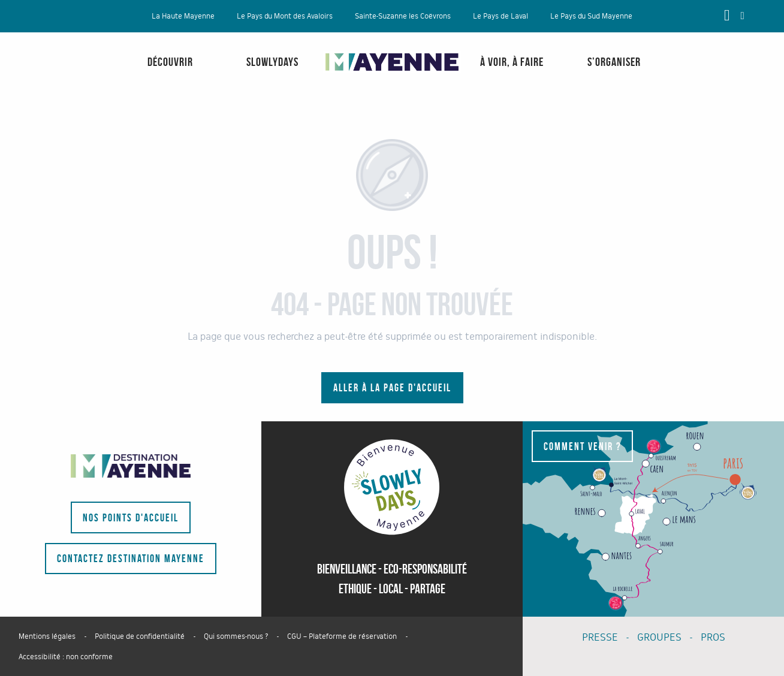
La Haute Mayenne (183, 16)
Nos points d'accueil (131, 518)
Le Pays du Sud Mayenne (591, 16)
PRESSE (600, 637)
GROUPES (659, 637)
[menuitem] (48, 74)
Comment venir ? (582, 446)
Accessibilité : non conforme (66, 657)
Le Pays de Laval (500, 16)
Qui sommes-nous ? (236, 636)
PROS (713, 637)
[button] (743, 16)
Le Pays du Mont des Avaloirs (285, 16)
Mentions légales (47, 636)
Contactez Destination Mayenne (131, 559)
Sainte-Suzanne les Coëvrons (403, 16)
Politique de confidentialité (140, 636)
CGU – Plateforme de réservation (342, 636)
